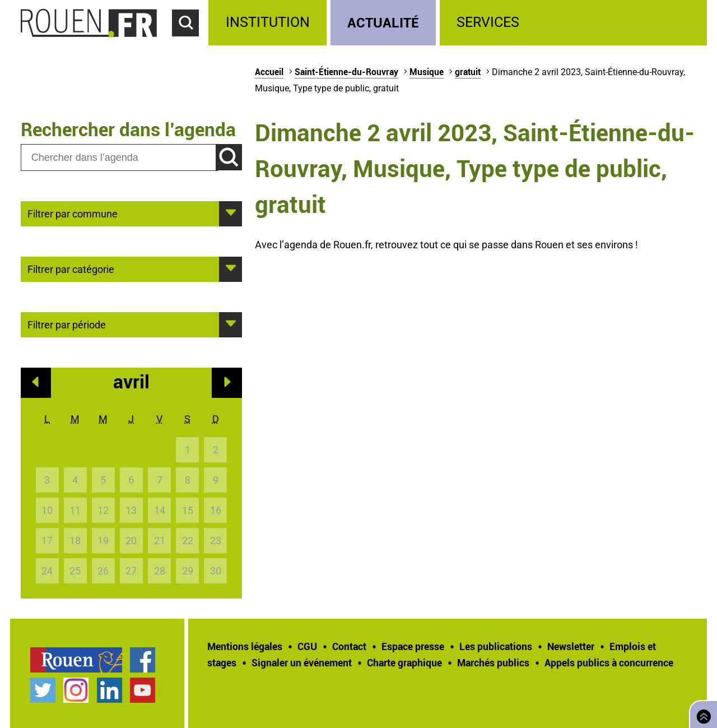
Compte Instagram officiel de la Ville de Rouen (76, 690)
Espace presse (413, 646)
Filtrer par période (67, 324)
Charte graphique (404, 662)
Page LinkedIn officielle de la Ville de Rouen (110, 690)
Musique (427, 72)
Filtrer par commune (73, 213)
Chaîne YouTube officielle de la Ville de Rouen (143, 690)
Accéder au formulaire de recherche (190, 43)
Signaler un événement (302, 662)
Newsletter (571, 646)
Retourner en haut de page (701, 713)
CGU (307, 646)
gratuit (468, 72)
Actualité (383, 22)
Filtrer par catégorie (71, 268)
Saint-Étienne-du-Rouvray (346, 72)
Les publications (496, 646)
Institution (268, 22)
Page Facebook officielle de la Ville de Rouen (143, 660)
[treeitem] (269, 23)
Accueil (269, 72)
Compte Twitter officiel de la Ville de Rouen (43, 690)
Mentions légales (245, 646)
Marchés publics (493, 662)
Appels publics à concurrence (609, 662)
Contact (349, 646)
